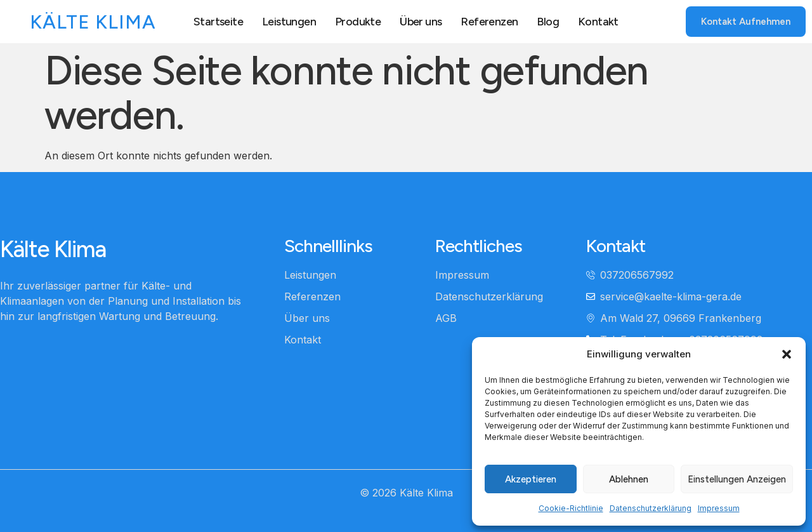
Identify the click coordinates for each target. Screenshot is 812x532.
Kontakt (599, 21)
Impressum (719, 508)
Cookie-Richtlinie (571, 508)
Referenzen (489, 21)
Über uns (421, 21)
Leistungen (289, 21)
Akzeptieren (531, 479)
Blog (548, 21)
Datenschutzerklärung (651, 508)
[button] (787, 354)
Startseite (218, 21)
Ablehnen (629, 479)
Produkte (358, 21)
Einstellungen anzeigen (737, 479)
